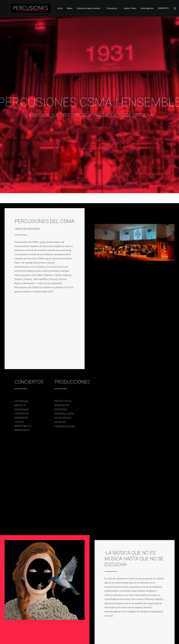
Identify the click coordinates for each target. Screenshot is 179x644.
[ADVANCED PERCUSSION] (31, 8)
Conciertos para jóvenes (89, 8)
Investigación (147, 8)
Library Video (130, 8)
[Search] (175, 8)
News (70, 8)
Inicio (60, 8)
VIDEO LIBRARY (117, 613)
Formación (113, 8)
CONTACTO (163, 8)
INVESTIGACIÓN (99, 613)
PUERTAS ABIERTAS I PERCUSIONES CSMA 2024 (89, 561)
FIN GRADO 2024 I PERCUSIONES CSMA (36, 560)
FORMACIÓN (113, 608)
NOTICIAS (96, 604)
